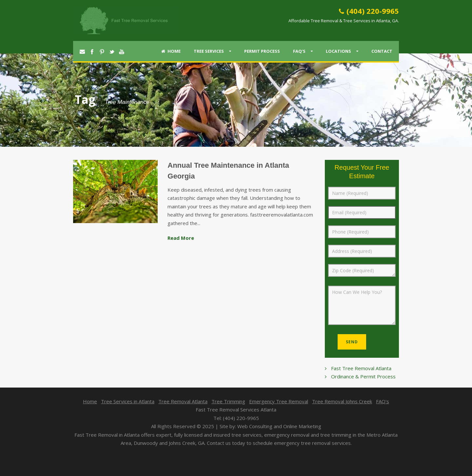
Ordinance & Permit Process (363, 376)
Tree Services (209, 51)
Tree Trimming (228, 401)
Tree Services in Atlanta (128, 401)
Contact (382, 51)
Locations (338, 51)
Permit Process (262, 51)
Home (171, 51)
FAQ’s (299, 51)
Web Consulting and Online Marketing (279, 426)
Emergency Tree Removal (279, 401)
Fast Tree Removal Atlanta (361, 368)
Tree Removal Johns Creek (342, 401)
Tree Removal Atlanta (183, 401)
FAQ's (383, 401)
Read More (181, 238)
